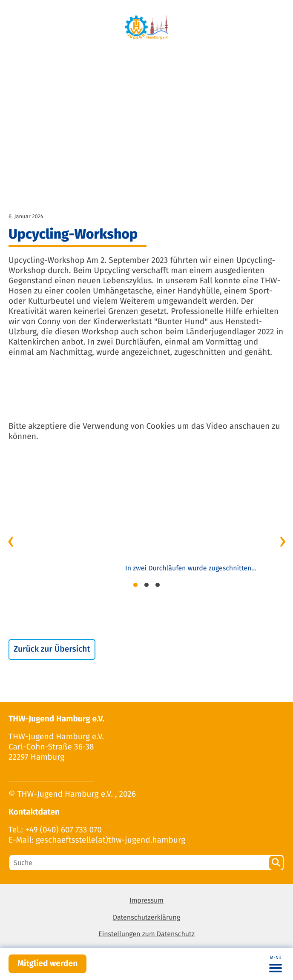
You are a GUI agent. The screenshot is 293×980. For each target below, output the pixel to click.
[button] (135, 586)
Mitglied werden (47, 964)
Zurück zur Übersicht (52, 649)
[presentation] (11, 541)
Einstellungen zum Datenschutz (146, 934)
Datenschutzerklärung (147, 918)
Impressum (146, 901)
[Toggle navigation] (276, 964)
